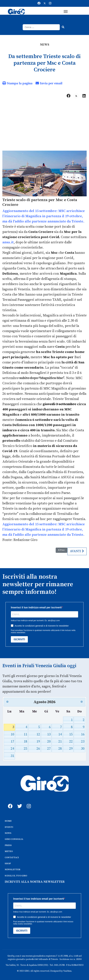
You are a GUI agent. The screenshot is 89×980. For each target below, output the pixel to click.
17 (12, 741)
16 (83, 734)
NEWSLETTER (13, 870)
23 (83, 741)
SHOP (8, 864)
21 (60, 741)
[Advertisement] (44, 126)
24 (12, 749)
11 (25, 734)
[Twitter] (45, 3)
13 (49, 734)
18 (25, 741)
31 (12, 756)
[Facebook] (39, 3)
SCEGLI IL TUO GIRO (16, 876)
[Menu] (66, 12)
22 (71, 741)
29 (71, 749)
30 (83, 749)
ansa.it (8, 242)
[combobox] (41, 27)
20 (49, 741)
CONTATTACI (12, 858)
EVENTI (9, 827)
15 (71, 734)
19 (38, 741)
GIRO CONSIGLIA (14, 839)
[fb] (9, 803)
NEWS (8, 833)
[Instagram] (50, 3)
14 (60, 734)
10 (12, 734)
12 (38, 734)
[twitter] (19, 803)
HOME (8, 821)
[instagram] (28, 803)
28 (60, 749)
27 (49, 749)
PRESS (8, 845)
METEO (9, 851)
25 (25, 749)
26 (38, 749)
